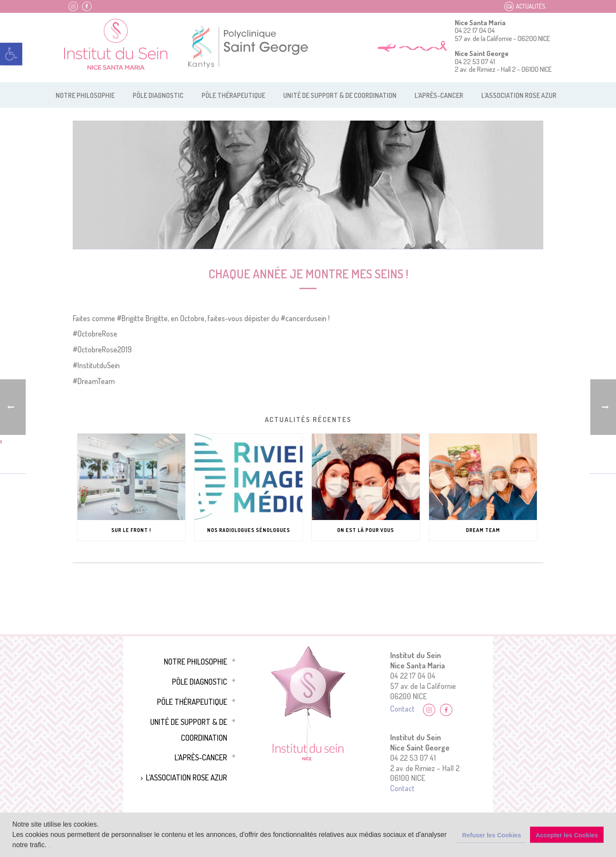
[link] (11, 54)
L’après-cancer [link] (439, 95)
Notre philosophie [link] (85, 95)
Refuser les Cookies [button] (492, 835)
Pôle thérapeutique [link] (233, 95)
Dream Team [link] (483, 530)
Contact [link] (402, 708)
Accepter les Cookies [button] (567, 835)
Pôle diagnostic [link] (158, 95)
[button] (50, 846)
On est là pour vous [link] (366, 530)
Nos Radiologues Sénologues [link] (249, 530)
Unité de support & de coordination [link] (340, 95)
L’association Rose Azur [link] (519, 95)
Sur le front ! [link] (131, 530)
